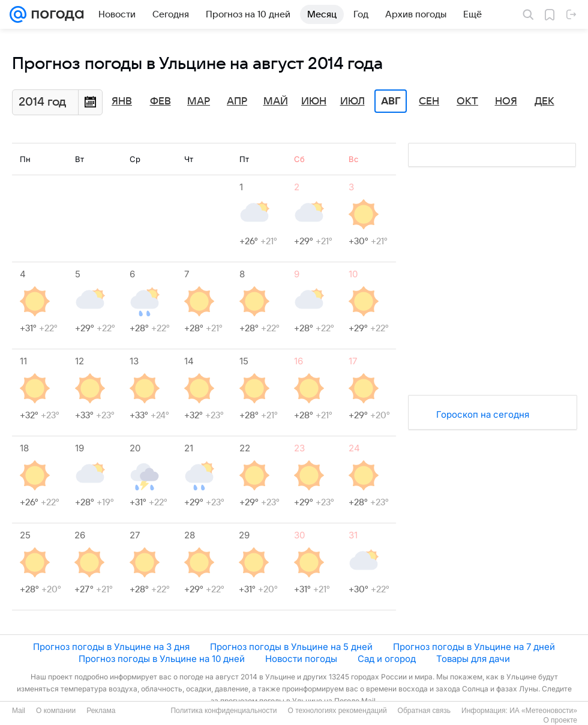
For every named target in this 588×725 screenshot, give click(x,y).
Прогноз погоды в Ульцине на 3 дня (111, 647)
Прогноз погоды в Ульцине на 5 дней (291, 647)
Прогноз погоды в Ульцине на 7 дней (474, 647)
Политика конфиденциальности (223, 711)
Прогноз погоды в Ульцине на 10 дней (162, 659)
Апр (237, 101)
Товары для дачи (473, 659)
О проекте (560, 720)
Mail (19, 711)
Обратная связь (424, 711)
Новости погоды (301, 659)
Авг (391, 101)
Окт (467, 101)
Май (276, 101)
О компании (56, 711)
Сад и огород (387, 659)
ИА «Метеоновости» (543, 711)
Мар (199, 101)
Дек (544, 101)
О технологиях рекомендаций (337, 711)
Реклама (101, 711)
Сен (429, 101)
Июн (314, 101)
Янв (122, 101)
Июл (352, 101)
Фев (160, 101)
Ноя (506, 101)
